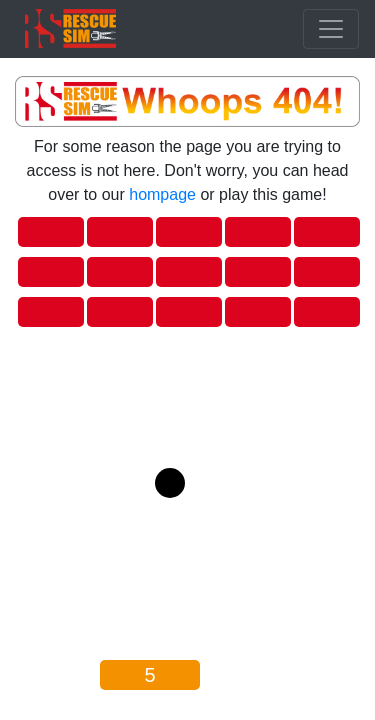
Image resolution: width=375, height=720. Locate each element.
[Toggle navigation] (331, 29)
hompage (162, 194)
